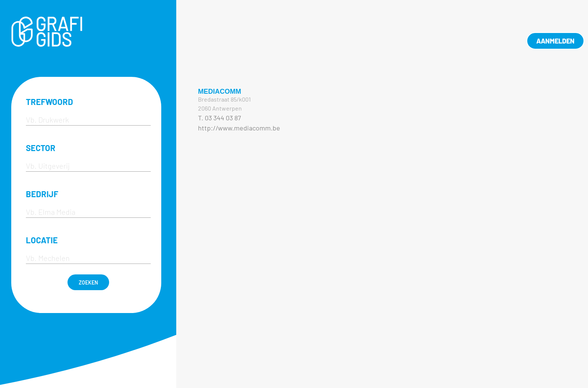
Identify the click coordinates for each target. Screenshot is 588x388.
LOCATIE (42, 240)
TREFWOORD (49, 102)
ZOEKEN (88, 282)
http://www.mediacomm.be (239, 128)
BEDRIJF (42, 194)
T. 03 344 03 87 (220, 118)
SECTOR (41, 148)
